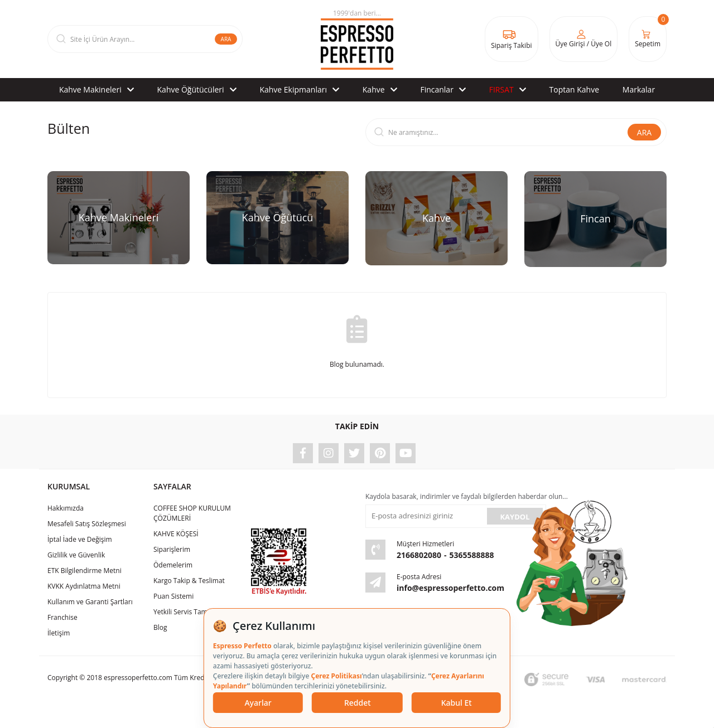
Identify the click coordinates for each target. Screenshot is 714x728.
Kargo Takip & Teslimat (189, 581)
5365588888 (472, 555)
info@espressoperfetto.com (450, 588)
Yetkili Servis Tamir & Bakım (196, 612)
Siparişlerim (172, 549)
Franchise (62, 617)
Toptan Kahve (574, 89)
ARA (226, 39)
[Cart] (648, 39)
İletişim (59, 633)
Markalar (639, 89)
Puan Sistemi (173, 596)
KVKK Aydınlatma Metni (84, 586)
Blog (160, 627)
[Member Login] (584, 39)
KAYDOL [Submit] (515, 517)
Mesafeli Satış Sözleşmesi (87, 524)
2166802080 (419, 555)
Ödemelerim (173, 565)
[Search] (145, 39)
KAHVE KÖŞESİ (176, 534)
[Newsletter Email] (425, 516)
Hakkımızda (66, 508)
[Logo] (357, 39)
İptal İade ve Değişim (80, 539)
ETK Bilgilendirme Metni (85, 571)
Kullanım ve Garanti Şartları (90, 602)
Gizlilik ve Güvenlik (76, 555)
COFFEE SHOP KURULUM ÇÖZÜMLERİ (192, 513)
